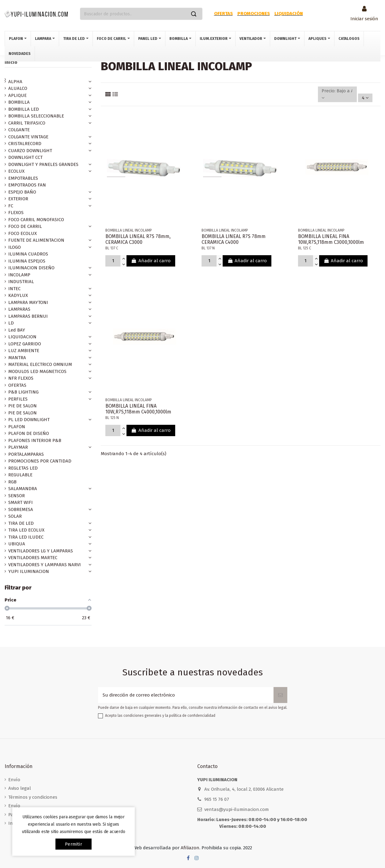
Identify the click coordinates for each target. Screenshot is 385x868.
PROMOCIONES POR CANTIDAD (40, 461)
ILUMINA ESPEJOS (27, 261)
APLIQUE (17, 95)
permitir (74, 844)
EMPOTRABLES (23, 178)
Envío (14, 780)
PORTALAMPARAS (26, 454)
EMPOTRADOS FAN (27, 185)
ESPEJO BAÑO (22, 192)
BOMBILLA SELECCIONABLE (36, 116)
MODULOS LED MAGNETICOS (37, 371)
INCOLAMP (19, 275)
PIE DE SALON (23, 406)
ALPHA (15, 82)
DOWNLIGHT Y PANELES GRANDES (43, 164)
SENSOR (17, 496)
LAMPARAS (19, 309)
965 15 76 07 (217, 799)
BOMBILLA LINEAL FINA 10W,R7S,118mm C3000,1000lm (331, 239)
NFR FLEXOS (21, 378)
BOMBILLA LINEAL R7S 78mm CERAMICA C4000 (234, 239)
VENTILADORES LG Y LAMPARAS (41, 551)
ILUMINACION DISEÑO (31, 268)
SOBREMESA (21, 509)
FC (11, 206)
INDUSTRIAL (21, 282)
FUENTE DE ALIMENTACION (36, 240)
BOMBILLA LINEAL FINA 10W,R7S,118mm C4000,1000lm (138, 409)
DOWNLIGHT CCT (25, 157)
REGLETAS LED (23, 468)
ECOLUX (16, 171)
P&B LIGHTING (23, 392)
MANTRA (17, 358)
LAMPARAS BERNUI (28, 316)
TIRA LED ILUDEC (26, 537)
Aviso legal (20, 788)
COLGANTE (19, 130)
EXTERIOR (18, 199)
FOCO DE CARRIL (25, 226)
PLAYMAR (18, 447)
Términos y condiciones (33, 797)
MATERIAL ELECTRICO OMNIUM (40, 364)
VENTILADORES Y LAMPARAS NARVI (45, 565)
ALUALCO (18, 88)
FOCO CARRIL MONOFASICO (36, 220)
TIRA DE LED (21, 523)
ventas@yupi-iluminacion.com (237, 809)
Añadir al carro (151, 261)
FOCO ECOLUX (23, 233)
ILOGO (15, 247)
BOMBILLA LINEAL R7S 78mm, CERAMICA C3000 (138, 239)
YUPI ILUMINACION (29, 571)
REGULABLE (20, 475)
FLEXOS (16, 213)
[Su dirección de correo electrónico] (186, 695)
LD (11, 323)
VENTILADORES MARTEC (33, 558)
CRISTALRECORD (25, 144)
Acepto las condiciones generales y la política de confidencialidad (160, 716)
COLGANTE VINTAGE (28, 137)
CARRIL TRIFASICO (27, 123)
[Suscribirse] (280, 695)
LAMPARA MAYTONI (28, 302)
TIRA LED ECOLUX (26, 530)
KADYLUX (18, 295)
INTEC (14, 289)
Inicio (11, 62)
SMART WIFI (21, 502)
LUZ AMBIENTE (24, 351)
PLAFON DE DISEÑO (29, 433)
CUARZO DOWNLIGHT (30, 151)
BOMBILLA (19, 102)
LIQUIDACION (22, 337)
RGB (12, 482)
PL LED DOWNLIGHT (29, 420)
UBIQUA (17, 544)
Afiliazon (190, 848)
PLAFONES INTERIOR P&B (35, 440)
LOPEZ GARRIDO (25, 344)
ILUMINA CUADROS (28, 254)
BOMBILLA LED (24, 109)
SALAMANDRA (23, 489)
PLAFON (17, 427)
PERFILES (18, 399)
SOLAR (15, 516)
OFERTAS (17, 385)
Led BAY (17, 330)
